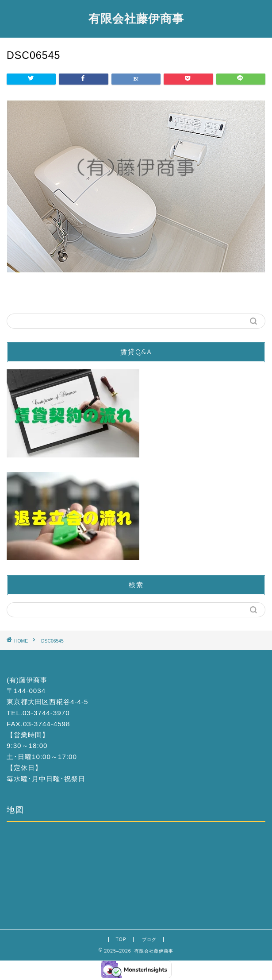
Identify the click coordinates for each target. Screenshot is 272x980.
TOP (121, 939)
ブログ (149, 939)
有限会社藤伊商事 (136, 18)
